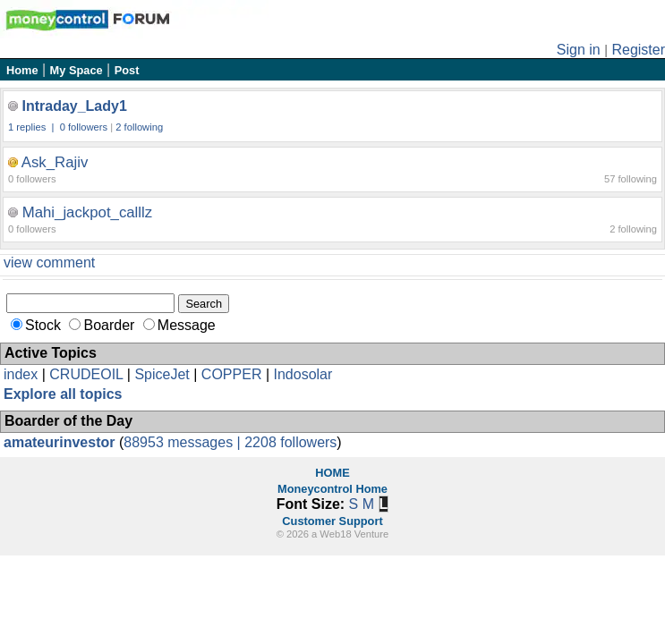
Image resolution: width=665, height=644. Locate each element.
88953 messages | (184, 442)
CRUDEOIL (86, 374)
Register (638, 50)
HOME (332, 473)
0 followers (84, 127)
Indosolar (303, 374)
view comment (49, 263)
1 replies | (33, 127)
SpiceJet (162, 374)
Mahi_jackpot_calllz (88, 212)
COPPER (232, 374)
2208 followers (290, 442)
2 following (139, 127)
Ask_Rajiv (55, 162)
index (21, 374)
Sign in (579, 50)
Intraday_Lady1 (74, 106)
